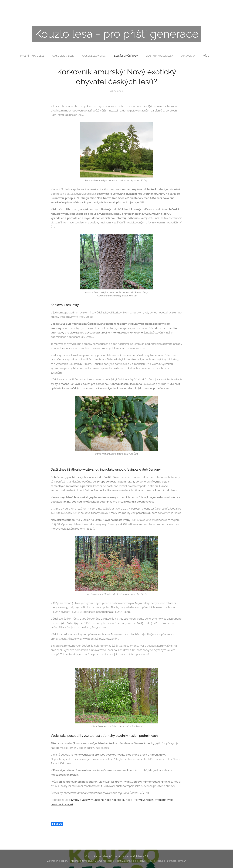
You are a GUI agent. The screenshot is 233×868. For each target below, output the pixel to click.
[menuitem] (41, 56)
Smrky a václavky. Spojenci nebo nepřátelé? (98, 800)
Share (57, 824)
